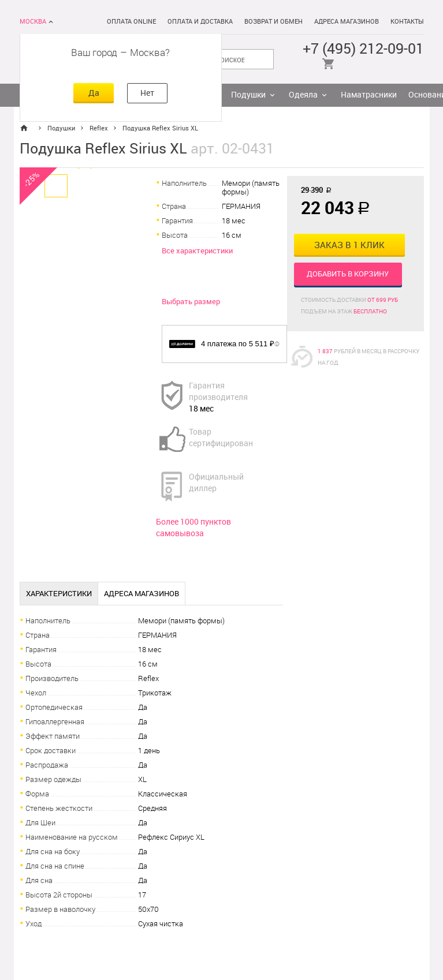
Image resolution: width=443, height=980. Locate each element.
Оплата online (131, 22)
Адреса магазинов (347, 22)
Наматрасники (369, 95)
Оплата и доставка (200, 22)
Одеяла (303, 95)
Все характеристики (197, 251)
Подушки (248, 95)
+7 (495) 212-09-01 (363, 49)
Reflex (99, 128)
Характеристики (59, 594)
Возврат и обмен (273, 22)
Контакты (407, 22)
